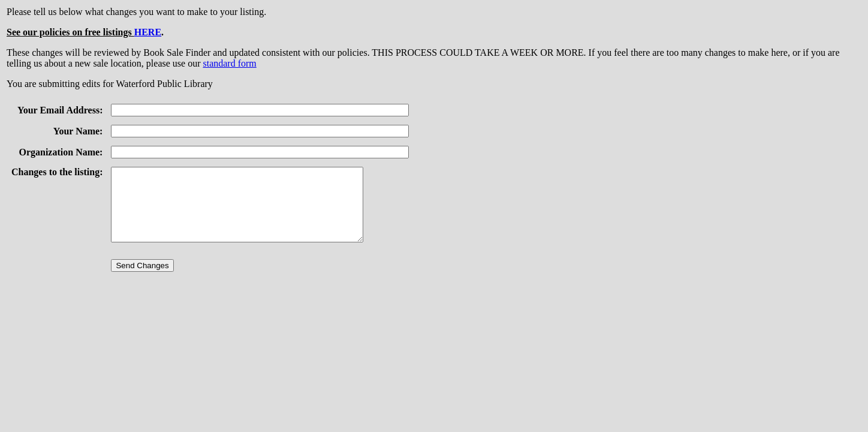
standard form (229, 63)
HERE (148, 32)
